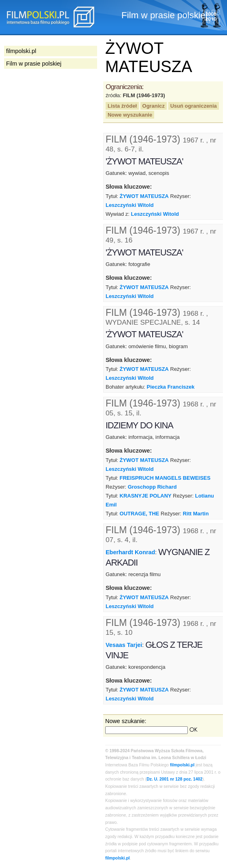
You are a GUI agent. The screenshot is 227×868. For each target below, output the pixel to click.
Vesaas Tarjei (124, 645)
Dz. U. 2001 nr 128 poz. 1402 (174, 779)
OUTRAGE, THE (140, 514)
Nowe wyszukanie (130, 115)
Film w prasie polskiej (34, 64)
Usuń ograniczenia (194, 106)
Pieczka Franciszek (171, 387)
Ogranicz (154, 106)
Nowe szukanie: (126, 721)
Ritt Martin (196, 514)
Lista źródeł (122, 106)
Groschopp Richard (152, 487)
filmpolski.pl (182, 765)
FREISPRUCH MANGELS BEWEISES (165, 478)
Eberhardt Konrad (130, 552)
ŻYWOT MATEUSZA (144, 196)
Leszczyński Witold (130, 205)
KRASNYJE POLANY (146, 496)
